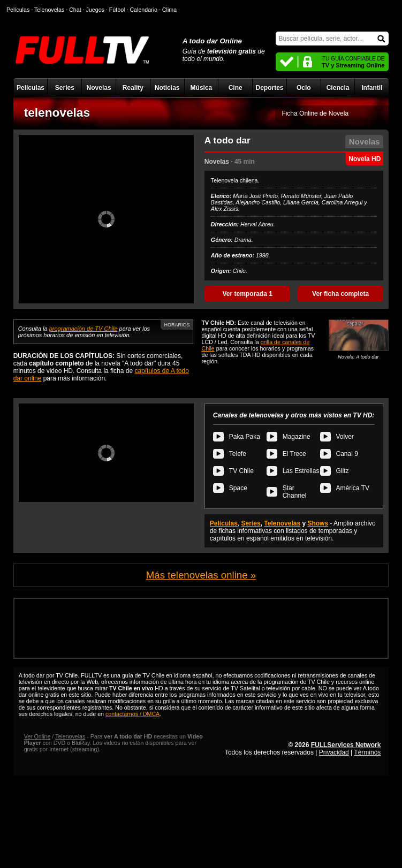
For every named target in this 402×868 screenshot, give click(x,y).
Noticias (167, 88)
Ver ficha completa (340, 294)
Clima (169, 10)
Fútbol (117, 10)
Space (238, 488)
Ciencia (338, 88)
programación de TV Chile (84, 329)
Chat (75, 10)
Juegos (95, 10)
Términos (367, 752)
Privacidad (334, 752)
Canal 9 (347, 454)
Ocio (304, 88)
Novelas (99, 88)
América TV (353, 488)
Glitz (343, 471)
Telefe (238, 454)
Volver (345, 437)
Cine (236, 88)
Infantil (372, 88)
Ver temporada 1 (247, 294)
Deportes (269, 88)
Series (65, 88)
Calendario (143, 10)
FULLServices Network (346, 745)
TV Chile (241, 471)
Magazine (297, 437)
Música (202, 88)
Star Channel (295, 492)
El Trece (294, 454)
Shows (318, 523)
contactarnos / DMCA (132, 714)
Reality (133, 88)
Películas (31, 88)
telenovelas (57, 112)
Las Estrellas (301, 471)
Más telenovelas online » (201, 575)
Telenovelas (282, 523)
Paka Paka (245, 437)
